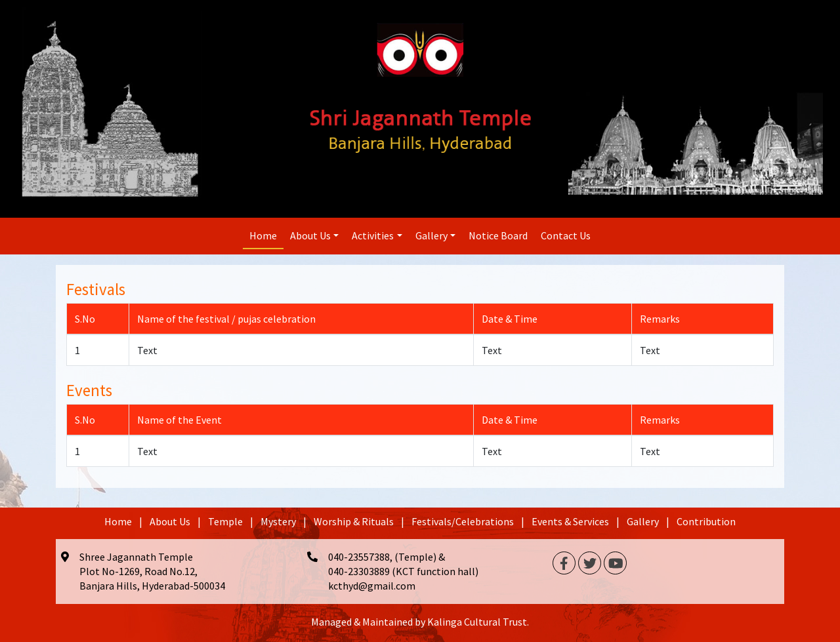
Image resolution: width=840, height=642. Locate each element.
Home (263, 235)
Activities (373, 235)
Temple (225, 521)
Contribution (706, 521)
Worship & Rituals (354, 521)
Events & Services (570, 521)
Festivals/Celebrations (463, 521)
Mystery (278, 521)
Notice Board (498, 235)
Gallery (431, 235)
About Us (310, 235)
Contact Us (566, 235)
